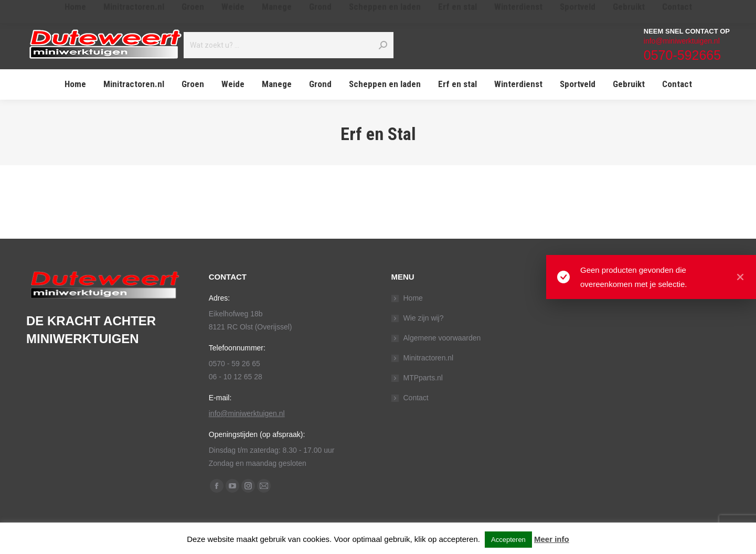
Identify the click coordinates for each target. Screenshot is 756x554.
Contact (416, 398)
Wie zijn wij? (424, 318)
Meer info (552, 539)
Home (413, 298)
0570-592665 (682, 55)
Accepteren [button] (508, 540)
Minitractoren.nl (429, 358)
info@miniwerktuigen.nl (682, 41)
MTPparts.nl (423, 378)
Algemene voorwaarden (442, 338)
